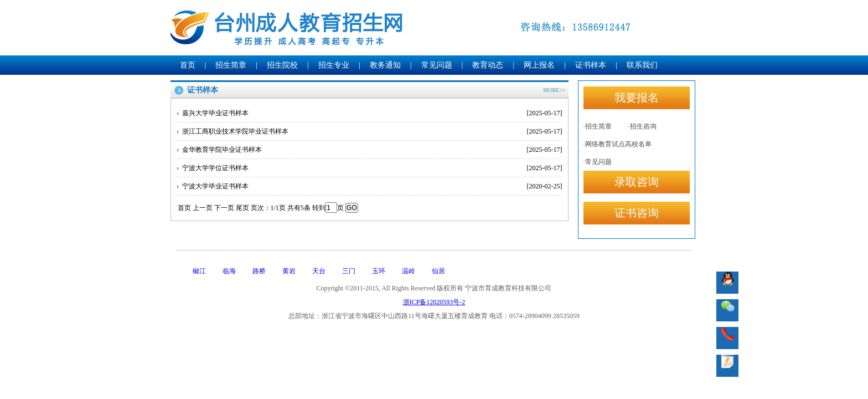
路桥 (259, 271)
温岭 (409, 271)
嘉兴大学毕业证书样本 (372, 113)
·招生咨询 (642, 126)
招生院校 (282, 65)
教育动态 (488, 65)
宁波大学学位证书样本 (372, 168)
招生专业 (334, 65)
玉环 (379, 271)
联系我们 (642, 65)
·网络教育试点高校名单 (618, 144)
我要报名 (637, 98)
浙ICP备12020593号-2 (434, 302)
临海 (229, 271)
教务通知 (385, 65)
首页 (188, 65)
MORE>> (554, 90)
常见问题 (437, 65)
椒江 (199, 271)
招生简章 (231, 65)
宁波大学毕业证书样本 (372, 186)
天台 (319, 271)
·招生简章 (598, 126)
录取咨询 (637, 182)
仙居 (438, 271)
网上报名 (539, 65)
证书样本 (591, 65)
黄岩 (289, 271)
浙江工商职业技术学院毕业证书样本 (372, 131)
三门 (349, 271)
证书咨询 (637, 213)
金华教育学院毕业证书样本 (372, 150)
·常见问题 (598, 162)
